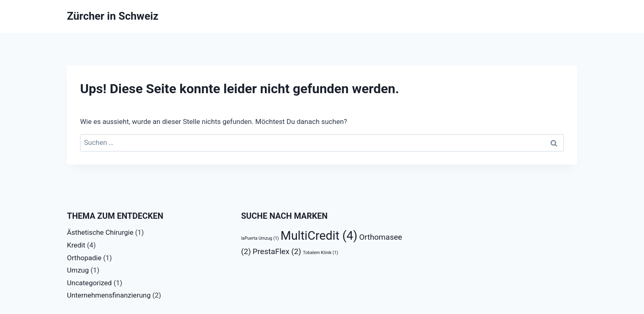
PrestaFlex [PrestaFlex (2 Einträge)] (277, 251)
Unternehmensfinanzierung (109, 295)
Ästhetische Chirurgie (100, 232)
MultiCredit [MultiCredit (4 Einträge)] (319, 236)
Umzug (78, 270)
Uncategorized (89, 283)
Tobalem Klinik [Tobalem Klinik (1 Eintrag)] (320, 253)
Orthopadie (84, 258)
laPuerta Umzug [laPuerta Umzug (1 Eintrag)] (260, 238)
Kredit (76, 245)
